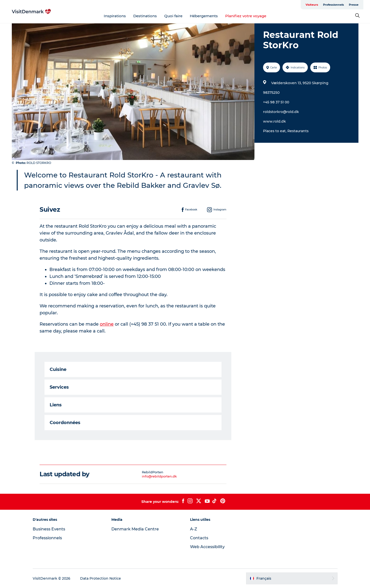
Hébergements (204, 16)
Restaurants (298, 131)
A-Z (194, 529)
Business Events (49, 529)
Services (59, 387)
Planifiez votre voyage (246, 16)
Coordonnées (65, 423)
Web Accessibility (207, 547)
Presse (354, 5)
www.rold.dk (274, 121)
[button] (292, 578)
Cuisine (58, 369)
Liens (56, 405)
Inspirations (115, 16)
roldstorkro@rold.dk (281, 112)
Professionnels (333, 5)
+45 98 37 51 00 (276, 102)
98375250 (271, 93)
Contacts (199, 538)
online (107, 324)
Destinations (145, 16)
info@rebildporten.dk (159, 476)
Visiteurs (312, 5)
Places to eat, (275, 131)
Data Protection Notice (101, 578)
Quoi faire (173, 16)
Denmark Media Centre (135, 529)
